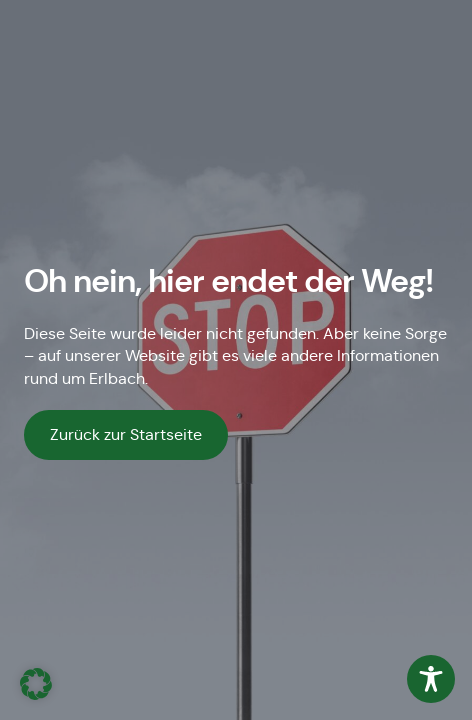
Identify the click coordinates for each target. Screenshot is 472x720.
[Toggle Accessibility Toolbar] (431, 679)
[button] (36, 684)
